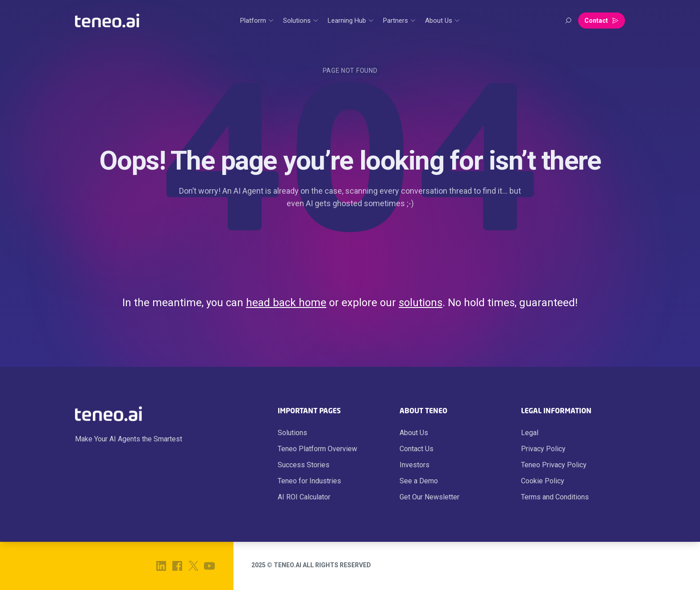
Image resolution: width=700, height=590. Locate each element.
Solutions (292, 433)
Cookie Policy (543, 481)
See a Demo (419, 481)
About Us (414, 433)
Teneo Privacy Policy (554, 465)
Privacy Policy (543, 449)
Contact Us (417, 449)
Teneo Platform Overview (317, 449)
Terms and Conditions (555, 497)
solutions (421, 303)
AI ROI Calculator (304, 497)
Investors (415, 465)
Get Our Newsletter (429, 497)
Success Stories (304, 465)
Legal (530, 433)
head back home (286, 303)
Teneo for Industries (309, 481)
